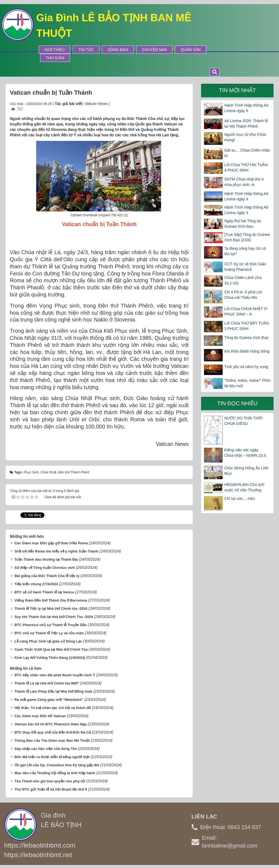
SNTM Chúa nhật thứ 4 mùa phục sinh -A (244, 182)
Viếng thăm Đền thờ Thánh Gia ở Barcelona (51, 600)
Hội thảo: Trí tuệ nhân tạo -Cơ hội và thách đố (53, 708)
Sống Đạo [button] (118, 50)
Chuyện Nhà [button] (154, 50)
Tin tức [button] (86, 50)
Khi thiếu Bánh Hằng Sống (247, 351)
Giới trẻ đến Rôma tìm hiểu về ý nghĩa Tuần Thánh (56, 551)
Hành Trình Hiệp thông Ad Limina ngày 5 (246, 108)
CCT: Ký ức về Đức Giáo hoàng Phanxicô (245, 267)
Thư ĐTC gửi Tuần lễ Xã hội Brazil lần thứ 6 (51, 789)
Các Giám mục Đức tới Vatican (40, 716)
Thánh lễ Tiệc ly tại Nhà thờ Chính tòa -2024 (51, 609)
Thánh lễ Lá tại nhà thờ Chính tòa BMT (47, 683)
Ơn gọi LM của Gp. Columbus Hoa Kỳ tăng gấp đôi (57, 765)
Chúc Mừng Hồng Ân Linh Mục (246, 471)
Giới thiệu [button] (54, 50)
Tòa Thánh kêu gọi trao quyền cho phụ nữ (50, 781)
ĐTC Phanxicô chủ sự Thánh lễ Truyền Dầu (51, 625)
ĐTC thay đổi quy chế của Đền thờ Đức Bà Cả (53, 732)
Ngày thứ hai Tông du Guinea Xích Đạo (243, 224)
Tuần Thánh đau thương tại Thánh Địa (46, 559)
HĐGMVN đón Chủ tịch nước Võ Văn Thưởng (244, 487)
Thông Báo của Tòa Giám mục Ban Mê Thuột (52, 741)
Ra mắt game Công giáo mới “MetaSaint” (49, 700)
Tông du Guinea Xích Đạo (246, 338)
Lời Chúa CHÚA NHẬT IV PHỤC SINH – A (246, 311)
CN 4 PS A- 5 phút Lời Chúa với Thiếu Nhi (243, 295)
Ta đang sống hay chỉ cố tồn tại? (245, 251)
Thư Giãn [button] (55, 58)
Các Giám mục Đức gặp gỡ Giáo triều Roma (51, 543)
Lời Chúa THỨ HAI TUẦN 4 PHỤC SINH (246, 167)
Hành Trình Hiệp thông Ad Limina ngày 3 (246, 210)
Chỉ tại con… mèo (239, 498)
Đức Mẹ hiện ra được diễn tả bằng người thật (52, 757)
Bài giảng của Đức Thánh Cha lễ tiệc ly (47, 576)
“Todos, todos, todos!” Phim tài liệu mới (247, 383)
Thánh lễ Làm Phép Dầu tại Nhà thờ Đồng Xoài (53, 691)
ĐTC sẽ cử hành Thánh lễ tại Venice (44, 592)
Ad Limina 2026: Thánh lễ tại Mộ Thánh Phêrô (246, 124)
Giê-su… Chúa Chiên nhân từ (247, 153)
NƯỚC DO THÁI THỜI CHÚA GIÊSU (243, 421)
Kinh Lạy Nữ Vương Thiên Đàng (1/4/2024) (50, 658)
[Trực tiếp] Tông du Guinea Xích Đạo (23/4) (247, 237)
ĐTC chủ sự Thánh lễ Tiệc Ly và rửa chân (49, 633)
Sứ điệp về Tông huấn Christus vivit (45, 568)
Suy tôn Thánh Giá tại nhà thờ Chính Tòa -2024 (54, 617)
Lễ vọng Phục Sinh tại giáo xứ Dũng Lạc (48, 641)
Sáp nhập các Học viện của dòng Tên (46, 749)
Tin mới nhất (237, 90)
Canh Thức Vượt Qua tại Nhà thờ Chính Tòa (51, 649)
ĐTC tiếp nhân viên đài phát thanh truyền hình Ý (55, 675)
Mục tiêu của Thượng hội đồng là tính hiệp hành (55, 773)
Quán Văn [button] (191, 50)
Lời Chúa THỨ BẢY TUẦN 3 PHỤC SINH (246, 326)
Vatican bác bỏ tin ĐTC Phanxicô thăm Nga (51, 724)
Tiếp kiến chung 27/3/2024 (36, 584)
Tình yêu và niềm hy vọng (246, 367)
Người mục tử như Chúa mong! (245, 137)
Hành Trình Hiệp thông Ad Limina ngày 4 (246, 196)
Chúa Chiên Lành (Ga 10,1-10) (243, 280)
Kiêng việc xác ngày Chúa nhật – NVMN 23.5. (246, 453)
